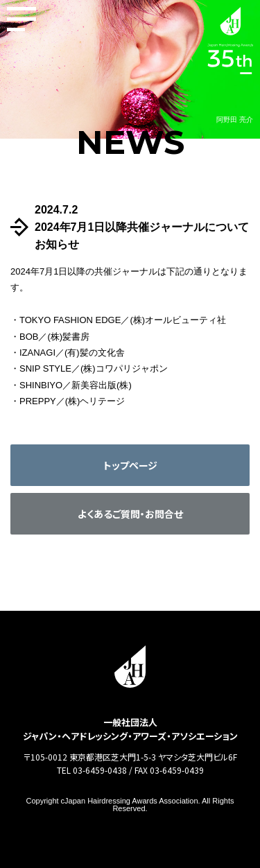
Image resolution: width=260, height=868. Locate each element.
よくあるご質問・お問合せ (130, 514)
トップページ (130, 465)
